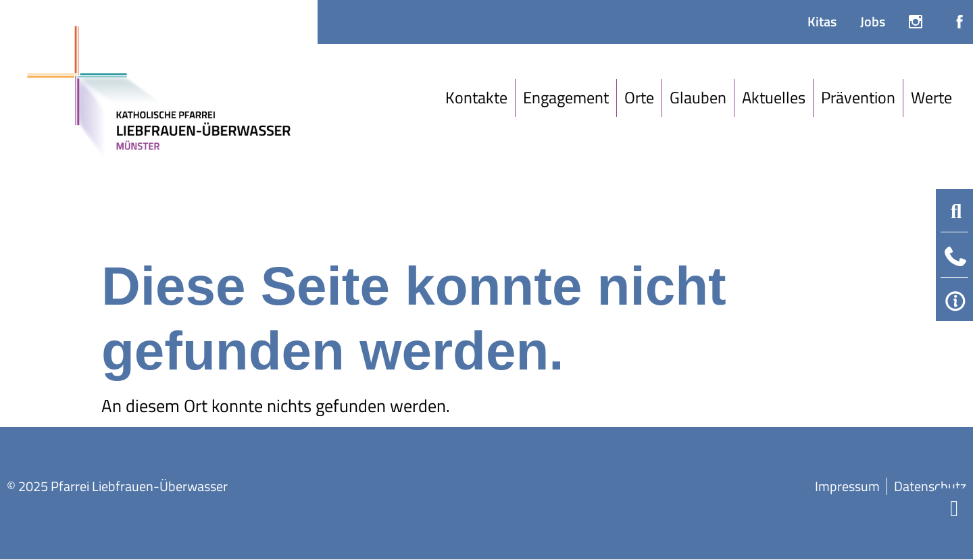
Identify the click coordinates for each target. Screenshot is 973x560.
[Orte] (640, 98)
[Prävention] (858, 98)
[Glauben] (698, 98)
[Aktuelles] (774, 98)
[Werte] (931, 98)
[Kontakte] (477, 98)
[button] (956, 211)
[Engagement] (566, 98)
